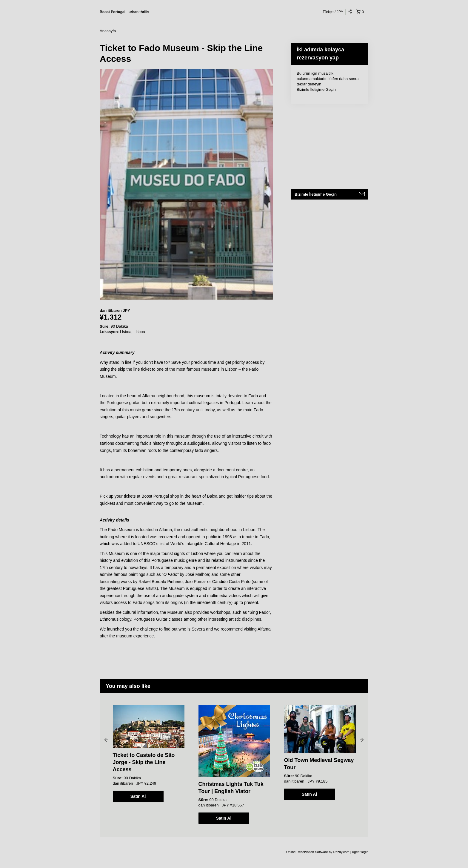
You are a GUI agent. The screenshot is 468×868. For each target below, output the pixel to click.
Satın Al (138, 796)
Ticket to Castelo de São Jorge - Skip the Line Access (144, 762)
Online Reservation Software (307, 852)
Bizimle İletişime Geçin (316, 89)
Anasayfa (108, 31)
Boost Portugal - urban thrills (124, 12)
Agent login (360, 852)
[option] (148, 754)
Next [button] (362, 740)
